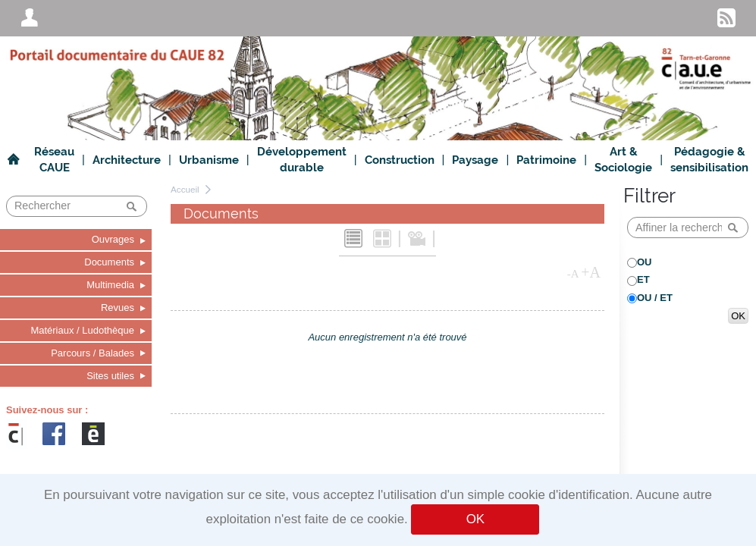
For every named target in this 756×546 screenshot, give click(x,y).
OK (475, 519)
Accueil (185, 189)
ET (643, 279)
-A (573, 274)
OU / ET (655, 298)
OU (645, 262)
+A (591, 272)
